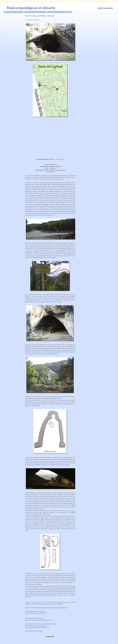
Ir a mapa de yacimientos (32, 20)
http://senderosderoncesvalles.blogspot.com (38, 627)
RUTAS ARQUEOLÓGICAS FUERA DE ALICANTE (60, 12)
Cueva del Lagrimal (57, 604)
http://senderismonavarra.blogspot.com (36, 626)
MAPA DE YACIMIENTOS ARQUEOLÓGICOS (35, 12)
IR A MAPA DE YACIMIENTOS (34, 631)
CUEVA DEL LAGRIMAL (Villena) (45, 159)
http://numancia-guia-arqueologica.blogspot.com (39, 620)
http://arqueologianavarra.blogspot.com (36, 613)
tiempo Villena (50, 637)
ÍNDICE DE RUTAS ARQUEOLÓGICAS (14, 12)
